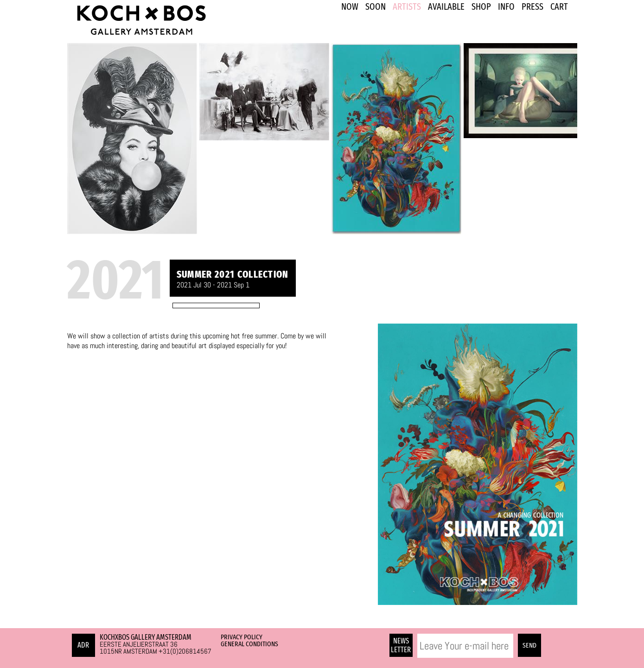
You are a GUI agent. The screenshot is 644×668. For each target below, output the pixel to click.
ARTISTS (407, 6)
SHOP (481, 6)
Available (446, 6)
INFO (506, 6)
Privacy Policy (242, 637)
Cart (559, 6)
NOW (350, 6)
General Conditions (249, 644)
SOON (376, 6)
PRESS (532, 6)
